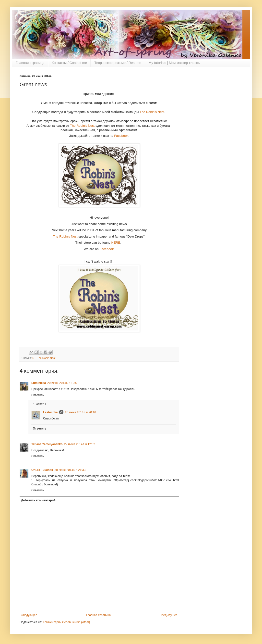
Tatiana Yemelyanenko (47, 444)
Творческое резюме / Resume (118, 63)
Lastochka (50, 412)
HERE (116, 243)
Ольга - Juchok (42, 470)
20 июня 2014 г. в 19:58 (63, 383)
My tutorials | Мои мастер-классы (175, 63)
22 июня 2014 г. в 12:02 (80, 444)
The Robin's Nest (152, 112)
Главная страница (30, 63)
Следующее (29, 615)
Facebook (121, 136)
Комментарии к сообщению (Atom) (66, 622)
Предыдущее (169, 615)
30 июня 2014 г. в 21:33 (70, 470)
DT (34, 358)
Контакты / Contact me (70, 63)
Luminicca (39, 383)
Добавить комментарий (38, 500)
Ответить (38, 395)
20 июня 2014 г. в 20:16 (80, 412)
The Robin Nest (46, 358)
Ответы (41, 404)
